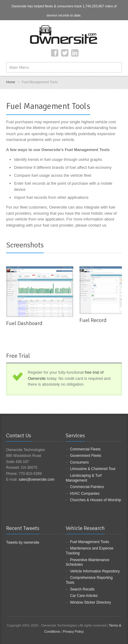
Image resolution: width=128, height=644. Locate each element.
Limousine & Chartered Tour (93, 469)
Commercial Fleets (85, 449)
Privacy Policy (73, 631)
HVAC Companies (85, 494)
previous (112, 248)
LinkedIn (75, 53)
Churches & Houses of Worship (95, 500)
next (119, 248)
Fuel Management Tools (90, 542)
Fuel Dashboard (24, 323)
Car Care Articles (84, 596)
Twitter (65, 53)
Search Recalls (82, 589)
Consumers (79, 462)
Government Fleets (86, 456)
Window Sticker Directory (90, 602)
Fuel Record (93, 320)
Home (11, 82)
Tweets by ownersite (23, 542)
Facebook (55, 53)
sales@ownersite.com (37, 479)
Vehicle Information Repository (95, 571)
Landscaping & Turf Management (84, 478)
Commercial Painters (87, 487)
